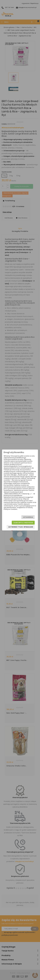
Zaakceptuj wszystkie (23, 523)
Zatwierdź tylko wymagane (21, 527)
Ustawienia (28, 517)
